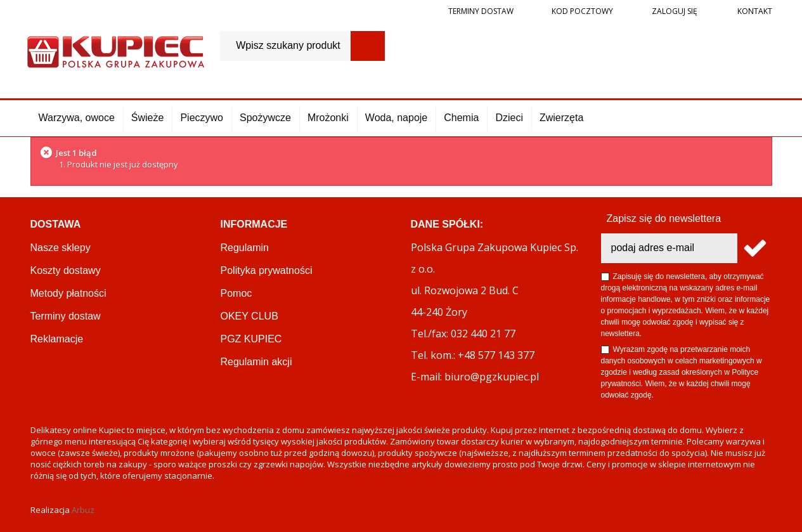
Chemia (461, 118)
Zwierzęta (561, 118)
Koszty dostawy (66, 270)
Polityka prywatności (267, 270)
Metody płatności (68, 293)
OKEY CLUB (249, 316)
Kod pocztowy (582, 11)
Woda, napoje (396, 118)
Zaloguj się (674, 11)
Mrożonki (328, 118)
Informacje (254, 224)
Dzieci (509, 118)
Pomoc (236, 293)
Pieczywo (202, 118)
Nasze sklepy (61, 248)
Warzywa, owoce (77, 118)
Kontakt (754, 11)
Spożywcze (265, 118)
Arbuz (83, 510)
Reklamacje (57, 339)
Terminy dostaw (481, 11)
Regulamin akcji (256, 362)
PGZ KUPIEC (251, 339)
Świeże (148, 118)
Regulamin (245, 248)
